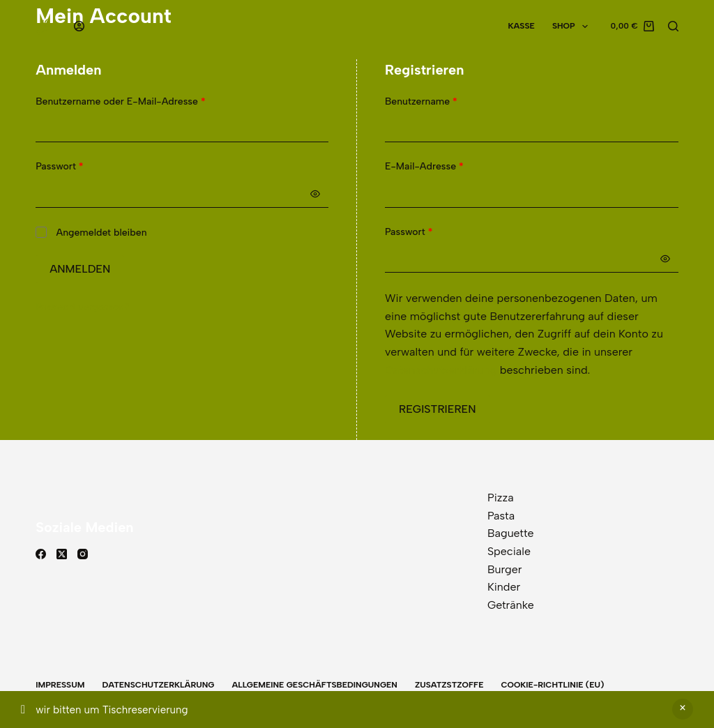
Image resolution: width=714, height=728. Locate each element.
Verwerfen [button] (683, 709)
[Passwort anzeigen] (315, 194)
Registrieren (438, 409)
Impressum (60, 685)
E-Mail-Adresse (450, 166)
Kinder (504, 587)
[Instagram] (83, 554)
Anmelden (80, 269)
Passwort (85, 166)
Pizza (501, 498)
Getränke (511, 605)
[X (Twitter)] (62, 554)
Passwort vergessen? (82, 307)
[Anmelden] (79, 26)
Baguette (511, 533)
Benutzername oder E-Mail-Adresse (146, 101)
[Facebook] (41, 554)
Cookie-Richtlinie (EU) (552, 685)
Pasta (501, 516)
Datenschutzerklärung (441, 370)
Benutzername (447, 101)
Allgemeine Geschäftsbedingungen (314, 685)
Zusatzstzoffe (449, 685)
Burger (505, 569)
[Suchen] (673, 26)
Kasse (521, 26)
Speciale (509, 551)
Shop (573, 26)
